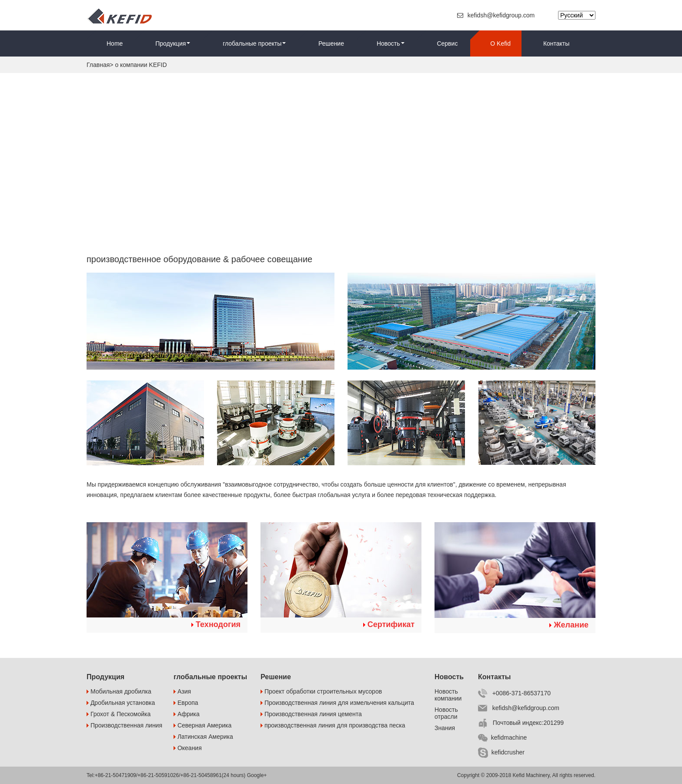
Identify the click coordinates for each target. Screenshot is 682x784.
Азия (182, 691)
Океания (188, 748)
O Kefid (500, 43)
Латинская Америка (203, 737)
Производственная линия (124, 725)
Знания (445, 728)
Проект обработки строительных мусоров (321, 691)
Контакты (556, 43)
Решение (331, 43)
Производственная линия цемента (311, 714)
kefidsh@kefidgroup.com (497, 15)
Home (115, 43)
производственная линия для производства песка (333, 725)
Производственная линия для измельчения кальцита (337, 703)
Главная (98, 65)
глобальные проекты (254, 43)
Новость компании (448, 695)
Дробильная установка (121, 703)
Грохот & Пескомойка (119, 714)
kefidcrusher (501, 752)
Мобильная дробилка (119, 691)
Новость (391, 43)
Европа (186, 703)
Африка (187, 714)
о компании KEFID (141, 65)
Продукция (173, 43)
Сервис (447, 43)
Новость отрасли (446, 713)
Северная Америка (202, 725)
